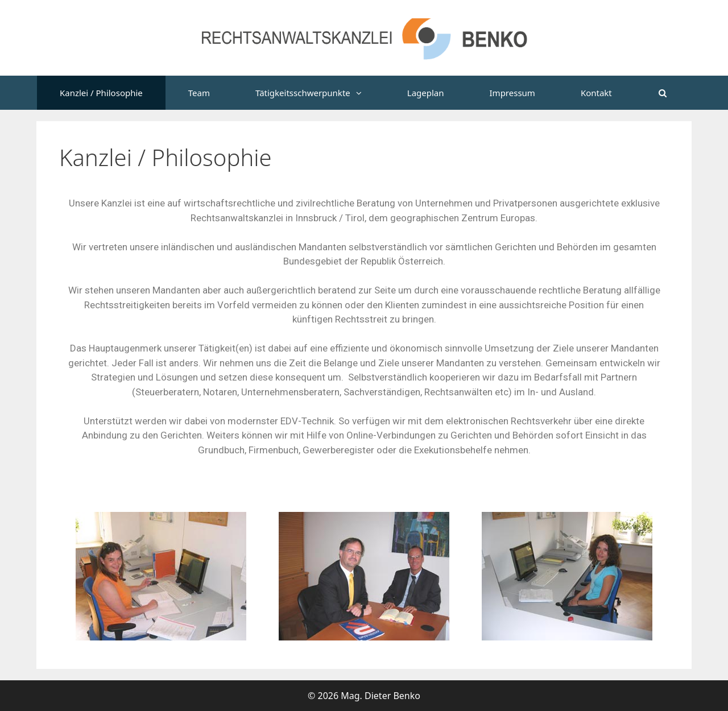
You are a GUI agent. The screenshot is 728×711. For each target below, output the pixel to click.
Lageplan (426, 93)
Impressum (512, 93)
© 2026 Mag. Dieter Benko (364, 696)
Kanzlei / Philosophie (101, 93)
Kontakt (596, 93)
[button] (367, 93)
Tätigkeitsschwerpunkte (320, 93)
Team (199, 93)
